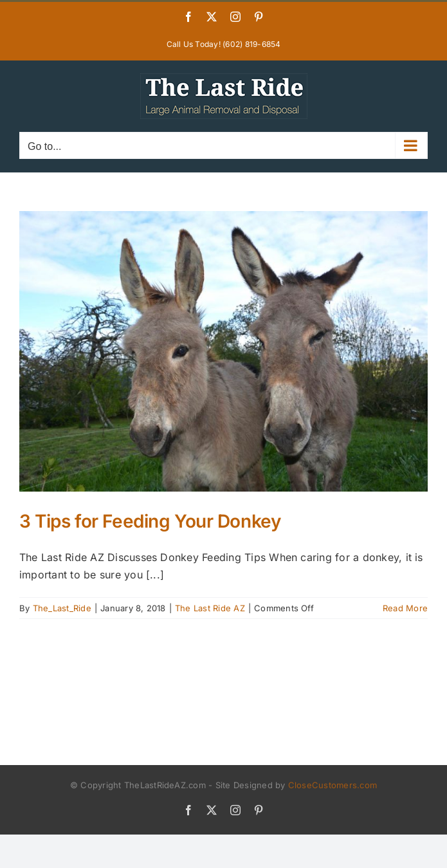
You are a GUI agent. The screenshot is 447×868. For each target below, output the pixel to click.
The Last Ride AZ (210, 608)
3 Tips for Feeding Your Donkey (150, 521)
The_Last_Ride (62, 608)
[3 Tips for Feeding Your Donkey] (224, 351)
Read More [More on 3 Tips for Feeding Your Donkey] (405, 608)
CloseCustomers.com (333, 785)
